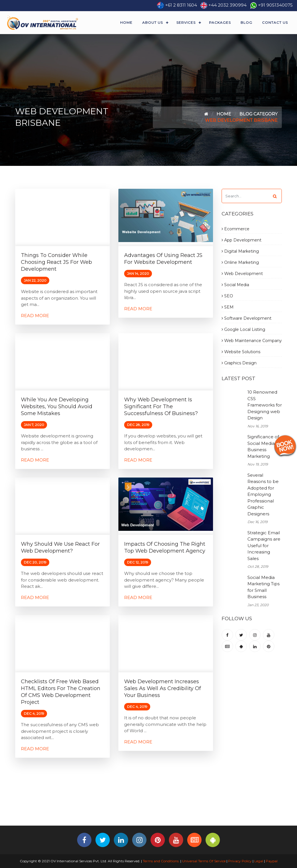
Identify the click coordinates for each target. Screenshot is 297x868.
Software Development (247, 318)
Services (186, 22)
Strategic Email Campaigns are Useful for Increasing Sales (264, 546)
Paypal (272, 861)
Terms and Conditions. (161, 861)
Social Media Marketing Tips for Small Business (263, 587)
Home (126, 22)
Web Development (242, 274)
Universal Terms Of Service (204, 861)
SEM (228, 307)
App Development (242, 240)
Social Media (235, 285)
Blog (246, 22)
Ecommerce (236, 229)
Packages (220, 22)
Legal (259, 861)
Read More (35, 316)
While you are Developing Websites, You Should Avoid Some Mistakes (57, 406)
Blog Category (258, 114)
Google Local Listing (243, 329)
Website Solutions (241, 352)
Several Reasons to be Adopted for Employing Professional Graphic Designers (263, 494)
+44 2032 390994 (227, 5)
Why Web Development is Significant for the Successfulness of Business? (161, 406)
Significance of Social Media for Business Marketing (265, 446)
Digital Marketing (240, 251)
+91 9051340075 (275, 5)
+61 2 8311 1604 (181, 5)
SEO (227, 296)
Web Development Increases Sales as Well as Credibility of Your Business (163, 688)
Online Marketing (240, 262)
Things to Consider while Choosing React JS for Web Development (56, 262)
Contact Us (275, 22)
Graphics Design (239, 363)
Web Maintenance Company (252, 341)
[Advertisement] (148, 806)
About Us (153, 22)
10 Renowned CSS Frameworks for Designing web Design (265, 405)
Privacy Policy (240, 861)
